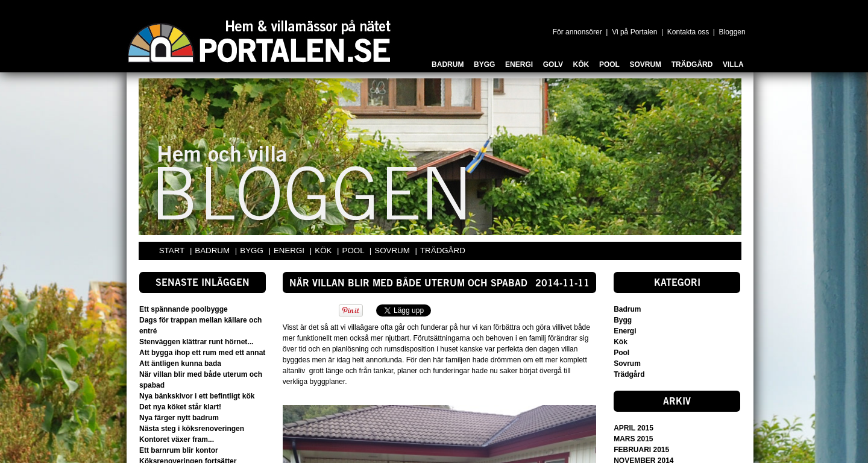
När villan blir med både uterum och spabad (408, 284)
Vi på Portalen (634, 32)
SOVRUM (393, 250)
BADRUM (213, 250)
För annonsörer (577, 32)
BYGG (253, 250)
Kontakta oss (688, 32)
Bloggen (732, 32)
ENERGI (290, 250)
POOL (354, 250)
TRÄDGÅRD (443, 250)
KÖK (324, 250)
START (172, 250)
